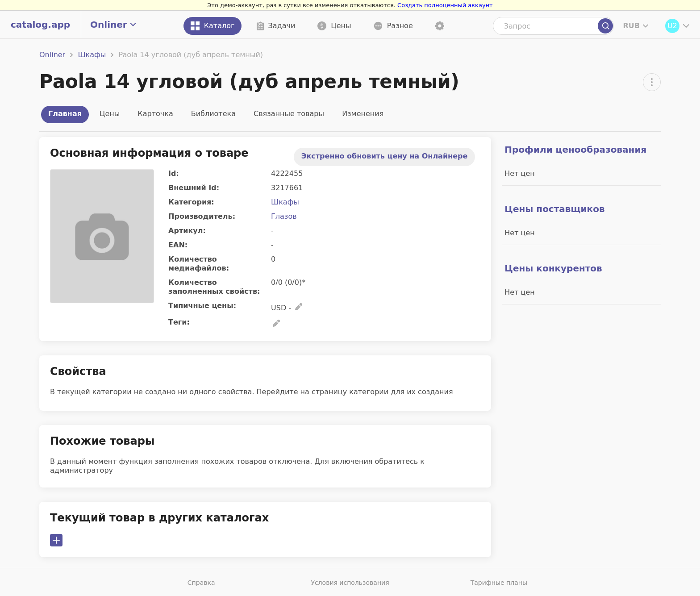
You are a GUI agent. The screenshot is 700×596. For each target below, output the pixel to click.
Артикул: (187, 231)
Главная (65, 114)
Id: (174, 173)
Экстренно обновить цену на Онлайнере (385, 156)
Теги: (179, 322)
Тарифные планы (499, 583)
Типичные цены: (202, 306)
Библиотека (213, 114)
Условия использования (350, 583)
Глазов (284, 216)
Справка (201, 583)
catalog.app (40, 25)
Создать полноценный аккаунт (445, 5)
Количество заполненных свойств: (214, 287)
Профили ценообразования (575, 150)
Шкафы (92, 55)
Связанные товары (289, 114)
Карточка (155, 114)
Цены (110, 114)
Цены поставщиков (554, 209)
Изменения (363, 114)
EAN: (178, 245)
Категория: (191, 202)
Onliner (52, 55)
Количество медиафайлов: (199, 264)
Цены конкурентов (553, 268)
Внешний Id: (194, 188)
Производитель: (202, 216)
